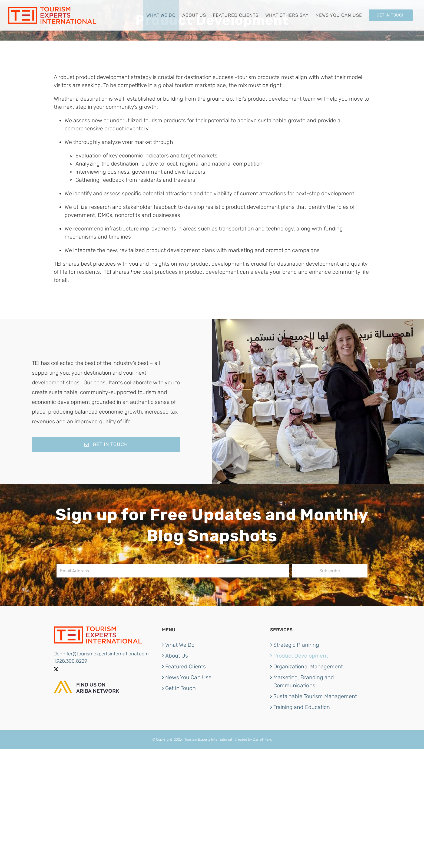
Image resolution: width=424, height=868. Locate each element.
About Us (177, 656)
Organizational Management (308, 666)
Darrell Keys (262, 739)
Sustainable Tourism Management (315, 696)
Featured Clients (186, 666)
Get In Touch (180, 688)
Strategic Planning (296, 645)
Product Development (301, 656)
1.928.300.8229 (70, 661)
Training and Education (302, 707)
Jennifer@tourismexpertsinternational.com (101, 654)
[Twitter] (56, 669)
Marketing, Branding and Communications (304, 681)
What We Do (180, 645)
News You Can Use (188, 677)
